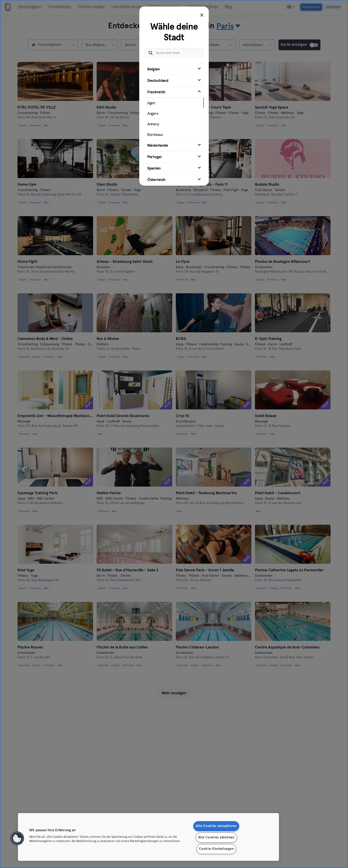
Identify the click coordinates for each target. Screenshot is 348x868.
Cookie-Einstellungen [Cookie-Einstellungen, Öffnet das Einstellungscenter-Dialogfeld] (216, 849)
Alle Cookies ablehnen (216, 838)
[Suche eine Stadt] (174, 53)
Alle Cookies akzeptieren (216, 826)
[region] (148, 837)
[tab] (174, 70)
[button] (17, 838)
